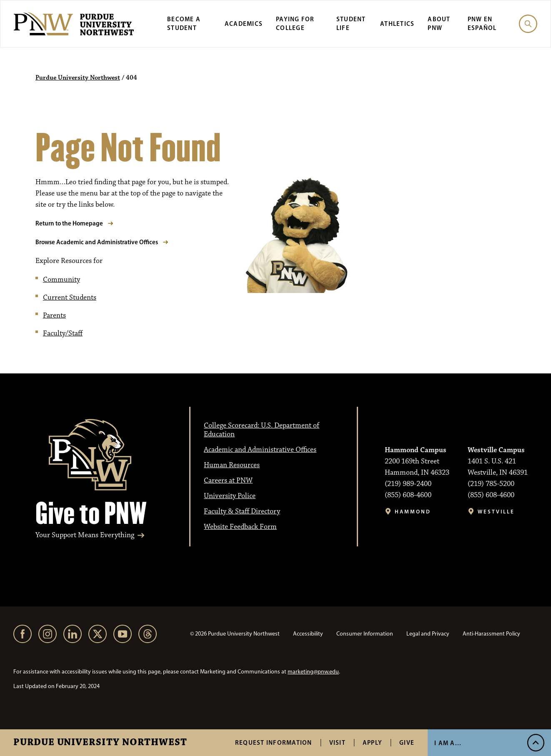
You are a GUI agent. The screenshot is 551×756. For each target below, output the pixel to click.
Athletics (397, 24)
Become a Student (184, 23)
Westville (496, 512)
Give (407, 742)
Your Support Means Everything (85, 535)
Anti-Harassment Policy (491, 634)
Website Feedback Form (240, 527)
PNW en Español (482, 23)
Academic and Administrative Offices (260, 450)
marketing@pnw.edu (313, 672)
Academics (244, 24)
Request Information (274, 742)
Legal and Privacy (428, 634)
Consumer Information (365, 634)
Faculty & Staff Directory (242, 511)
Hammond (413, 512)
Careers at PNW (228, 481)
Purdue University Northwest (100, 743)
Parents (54, 315)
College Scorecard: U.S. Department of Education (262, 430)
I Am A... (448, 743)
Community (61, 280)
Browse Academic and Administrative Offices (97, 242)
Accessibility (308, 634)
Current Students (70, 298)
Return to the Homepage (69, 223)
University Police (230, 496)
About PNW (439, 23)
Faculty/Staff (63, 333)
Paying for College (295, 23)
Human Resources (232, 465)
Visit (337, 742)
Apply (372, 742)
